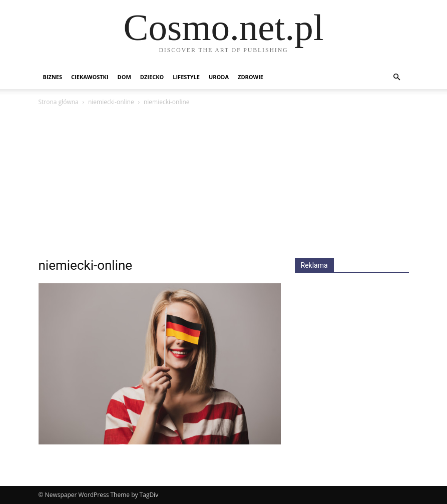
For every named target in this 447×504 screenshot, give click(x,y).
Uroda (219, 77)
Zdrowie (251, 77)
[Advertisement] (224, 183)
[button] (397, 77)
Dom (124, 77)
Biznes (53, 77)
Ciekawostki (90, 77)
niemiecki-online (111, 102)
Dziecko (152, 77)
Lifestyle (186, 77)
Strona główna (59, 102)
